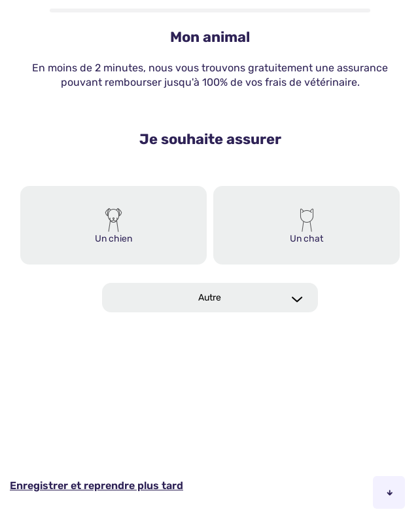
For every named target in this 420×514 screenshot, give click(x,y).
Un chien (114, 239)
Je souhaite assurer (210, 139)
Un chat (306, 239)
